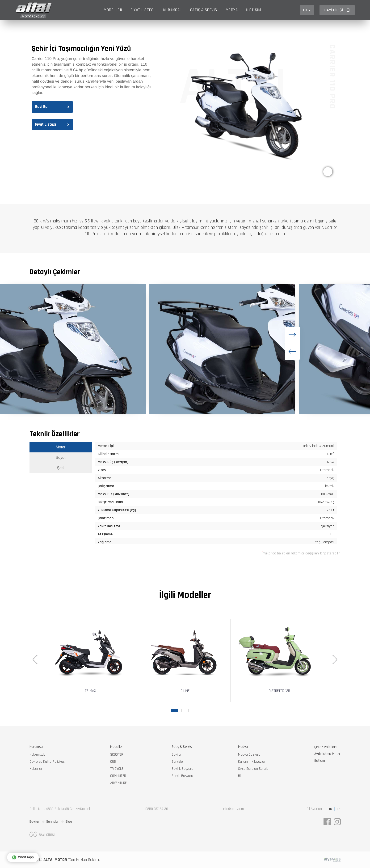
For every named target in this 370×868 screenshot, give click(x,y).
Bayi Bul (52, 107)
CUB (113, 762)
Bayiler (177, 755)
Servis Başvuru (182, 776)
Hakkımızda (38, 755)
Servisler (178, 762)
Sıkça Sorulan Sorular (254, 769)
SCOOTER (117, 755)
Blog (241, 776)
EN (339, 809)
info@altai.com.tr (235, 809)
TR (307, 10)
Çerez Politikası (326, 747)
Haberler (36, 769)
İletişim (254, 10)
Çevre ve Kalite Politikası (48, 762)
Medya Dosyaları (250, 755)
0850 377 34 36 (157, 809)
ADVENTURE (118, 783)
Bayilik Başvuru (183, 769)
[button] (292, 335)
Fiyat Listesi (143, 10)
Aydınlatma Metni (327, 754)
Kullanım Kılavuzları (252, 762)
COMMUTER (118, 776)
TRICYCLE (117, 769)
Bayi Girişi (337, 10)
